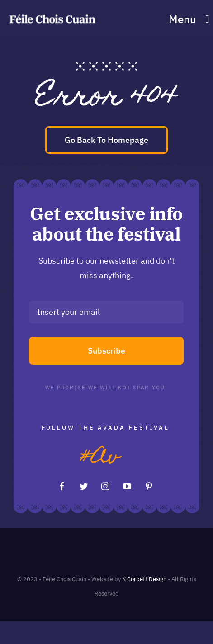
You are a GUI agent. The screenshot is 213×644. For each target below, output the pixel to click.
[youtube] (127, 486)
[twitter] (84, 486)
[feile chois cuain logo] (52, 15)
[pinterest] (149, 486)
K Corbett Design (144, 579)
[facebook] (62, 486)
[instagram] (105, 486)
